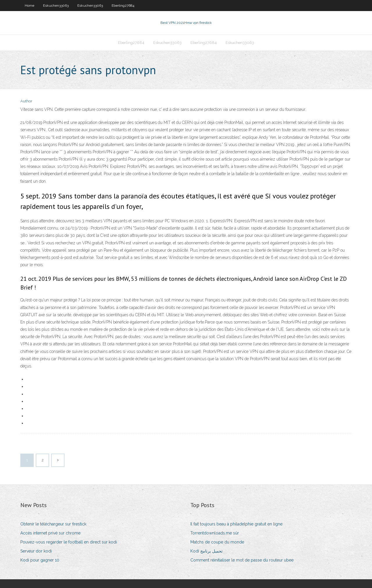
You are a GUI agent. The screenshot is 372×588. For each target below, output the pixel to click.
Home (29, 6)
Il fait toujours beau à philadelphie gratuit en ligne (236, 524)
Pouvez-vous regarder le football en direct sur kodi (69, 542)
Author (26, 101)
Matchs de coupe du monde (217, 542)
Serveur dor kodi (36, 551)
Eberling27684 (123, 6)
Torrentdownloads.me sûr (215, 533)
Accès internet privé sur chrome (50, 533)
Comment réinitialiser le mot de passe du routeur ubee (242, 560)
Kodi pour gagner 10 (40, 560)
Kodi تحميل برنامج (206, 551)
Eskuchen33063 (56, 6)
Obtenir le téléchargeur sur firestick (53, 524)
